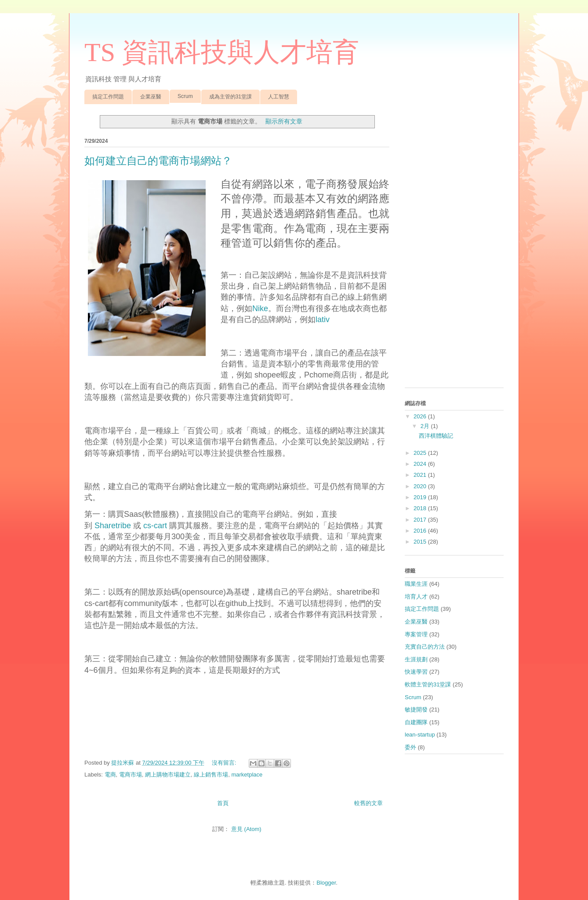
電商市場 (131, 775)
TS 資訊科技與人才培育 (222, 52)
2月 (426, 426)
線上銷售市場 (211, 775)
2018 (421, 508)
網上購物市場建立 (168, 775)
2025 (421, 453)
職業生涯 (416, 584)
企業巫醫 (151, 97)
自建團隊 (416, 722)
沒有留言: (225, 763)
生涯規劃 (416, 659)
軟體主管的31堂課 (428, 684)
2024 (421, 464)
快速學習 (416, 672)
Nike (260, 308)
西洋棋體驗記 (436, 436)
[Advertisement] (454, 249)
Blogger (326, 883)
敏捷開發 (416, 709)
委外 (410, 747)
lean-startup (420, 735)
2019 (421, 497)
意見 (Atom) (246, 829)
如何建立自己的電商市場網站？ (158, 161)
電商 (110, 775)
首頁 (223, 803)
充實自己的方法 (425, 647)
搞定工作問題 (108, 97)
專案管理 (416, 634)
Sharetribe (113, 526)
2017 (421, 520)
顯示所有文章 (284, 121)
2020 (421, 486)
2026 (421, 416)
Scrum (185, 96)
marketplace (247, 775)
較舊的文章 (368, 803)
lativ (323, 319)
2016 (421, 531)
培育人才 (416, 597)
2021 (421, 475)
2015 (421, 542)
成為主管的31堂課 (230, 97)
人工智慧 (279, 97)
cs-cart (155, 526)
